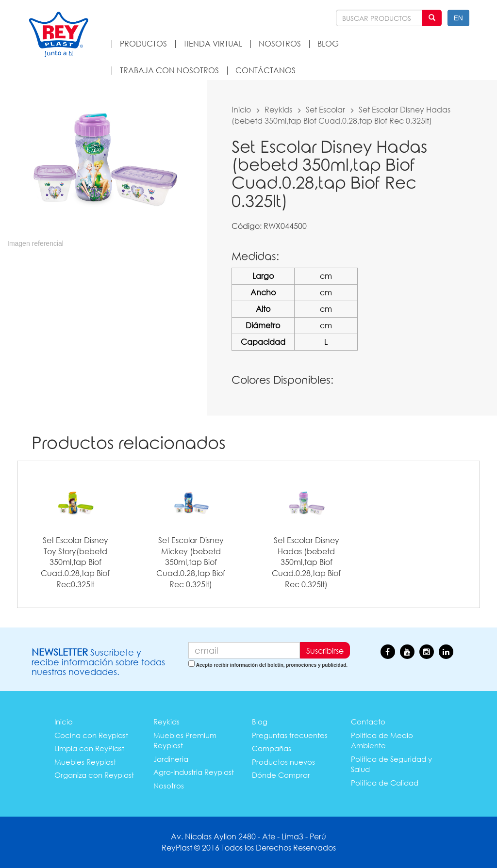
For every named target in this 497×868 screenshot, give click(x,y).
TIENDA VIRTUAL (213, 43)
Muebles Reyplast (85, 762)
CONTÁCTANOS (265, 70)
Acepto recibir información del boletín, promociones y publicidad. (272, 665)
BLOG (328, 43)
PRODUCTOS (143, 43)
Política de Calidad (385, 783)
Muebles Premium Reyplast (185, 740)
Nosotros (169, 786)
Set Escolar (325, 109)
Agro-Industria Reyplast (194, 772)
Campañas (272, 748)
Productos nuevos (283, 762)
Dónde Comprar (281, 775)
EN (458, 18)
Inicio (241, 109)
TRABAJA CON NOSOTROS (169, 70)
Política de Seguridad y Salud (391, 764)
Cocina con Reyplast (91, 735)
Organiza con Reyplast (94, 775)
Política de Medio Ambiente (382, 740)
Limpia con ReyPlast (89, 748)
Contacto (368, 722)
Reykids (278, 109)
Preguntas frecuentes (290, 735)
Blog (260, 722)
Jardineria (171, 759)
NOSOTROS (280, 43)
